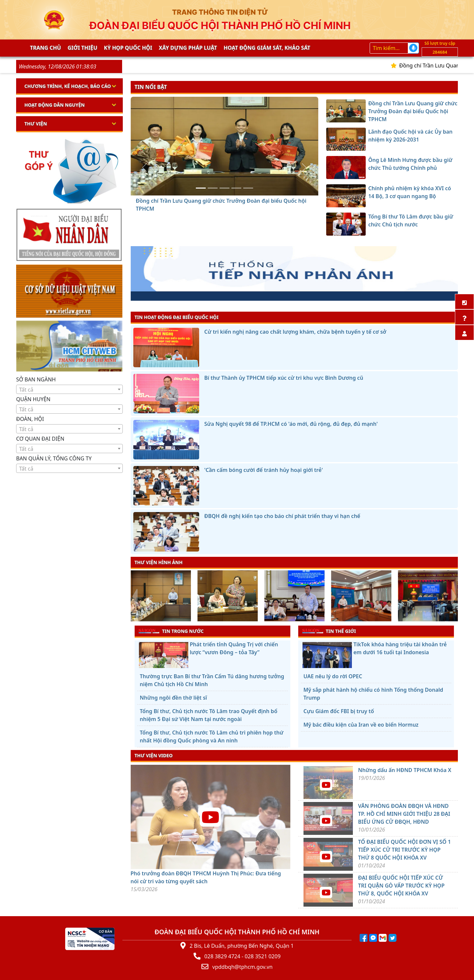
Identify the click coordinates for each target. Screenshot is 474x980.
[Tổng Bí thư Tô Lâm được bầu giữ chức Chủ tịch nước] (248, 188)
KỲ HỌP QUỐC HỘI (128, 48)
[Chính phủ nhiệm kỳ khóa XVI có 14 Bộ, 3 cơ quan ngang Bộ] (236, 188)
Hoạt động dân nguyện (54, 105)
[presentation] (135, 597)
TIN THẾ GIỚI (329, 631)
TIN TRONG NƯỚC (171, 631)
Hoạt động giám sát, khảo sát (267, 48)
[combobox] (69, 389)
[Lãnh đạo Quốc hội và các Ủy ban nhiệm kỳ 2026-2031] (213, 188)
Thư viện (36, 124)
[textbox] (69, 390)
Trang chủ (45, 48)
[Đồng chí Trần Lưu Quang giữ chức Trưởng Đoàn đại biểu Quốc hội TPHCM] (201, 188)
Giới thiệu (82, 48)
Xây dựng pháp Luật (188, 48)
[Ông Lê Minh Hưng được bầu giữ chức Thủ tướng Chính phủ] (224, 188)
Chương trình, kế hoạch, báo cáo (68, 86)
